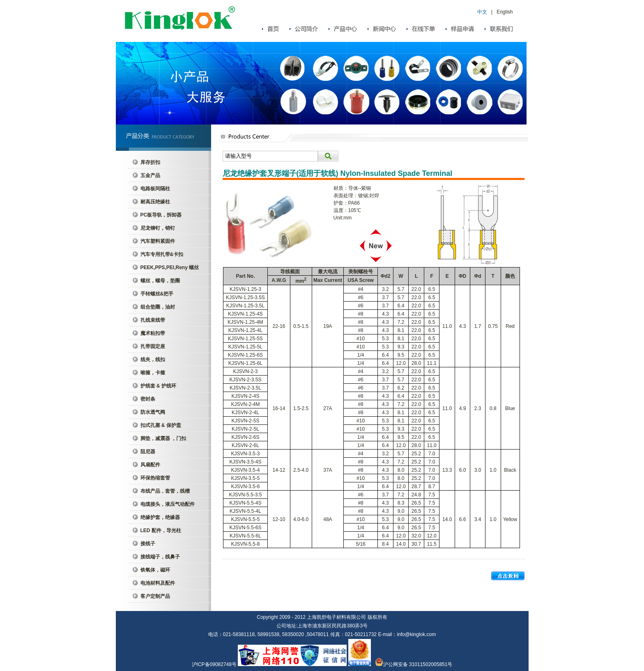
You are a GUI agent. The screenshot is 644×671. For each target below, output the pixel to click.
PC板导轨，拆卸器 (161, 215)
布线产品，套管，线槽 (165, 491)
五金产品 (150, 175)
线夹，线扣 (153, 360)
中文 (482, 12)
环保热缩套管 (155, 478)
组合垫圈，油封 (158, 307)
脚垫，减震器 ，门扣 (163, 438)
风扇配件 (150, 465)
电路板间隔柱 (155, 189)
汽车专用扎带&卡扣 (162, 254)
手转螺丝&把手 (157, 294)
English (505, 12)
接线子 (148, 544)
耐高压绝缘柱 (155, 202)
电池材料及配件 (158, 583)
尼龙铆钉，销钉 (158, 228)
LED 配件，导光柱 (161, 530)
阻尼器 (148, 452)
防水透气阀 (153, 412)
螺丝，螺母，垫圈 (160, 281)
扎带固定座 (153, 346)
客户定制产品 (155, 596)
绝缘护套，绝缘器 (160, 517)
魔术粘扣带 (153, 333)
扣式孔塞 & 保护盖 (161, 425)
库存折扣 (150, 162)
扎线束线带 (153, 320)
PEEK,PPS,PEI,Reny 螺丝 (170, 267)
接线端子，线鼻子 (160, 557)
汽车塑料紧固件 (158, 241)
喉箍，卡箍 (153, 373)
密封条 (148, 399)
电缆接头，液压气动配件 (168, 504)
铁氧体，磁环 (155, 570)
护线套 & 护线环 (158, 386)
